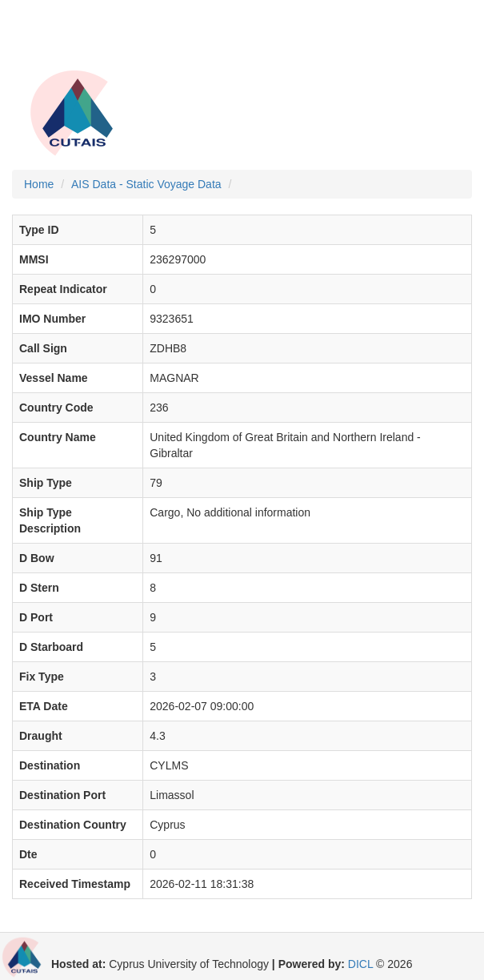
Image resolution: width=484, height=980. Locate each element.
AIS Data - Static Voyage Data (146, 184)
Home (39, 184)
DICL (360, 964)
